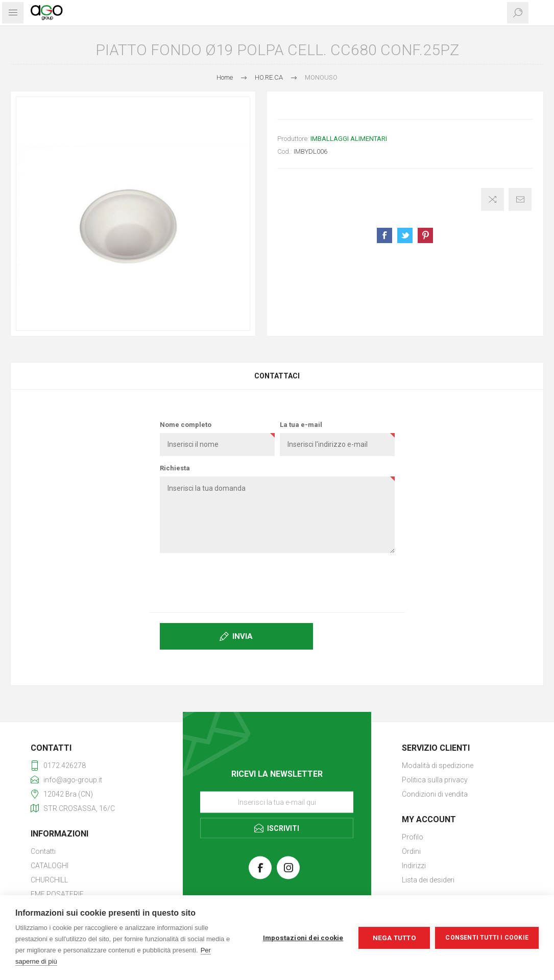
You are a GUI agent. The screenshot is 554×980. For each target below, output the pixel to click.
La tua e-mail (301, 425)
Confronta (492, 199)
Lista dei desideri (428, 880)
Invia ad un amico (520, 199)
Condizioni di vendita (435, 794)
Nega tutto (394, 938)
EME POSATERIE (57, 894)
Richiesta (175, 468)
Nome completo (186, 425)
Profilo (413, 837)
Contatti (43, 851)
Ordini (411, 851)
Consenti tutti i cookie (487, 938)
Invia (243, 636)
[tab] (277, 376)
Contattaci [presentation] (277, 376)
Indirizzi (414, 866)
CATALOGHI (50, 866)
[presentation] (277, 581)
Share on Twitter (405, 235)
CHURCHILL (49, 880)
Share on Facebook (384, 235)
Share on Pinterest (425, 235)
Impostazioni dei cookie (303, 938)
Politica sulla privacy (435, 780)
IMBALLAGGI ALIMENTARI (349, 139)
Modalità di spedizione (438, 766)
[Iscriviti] (277, 802)
